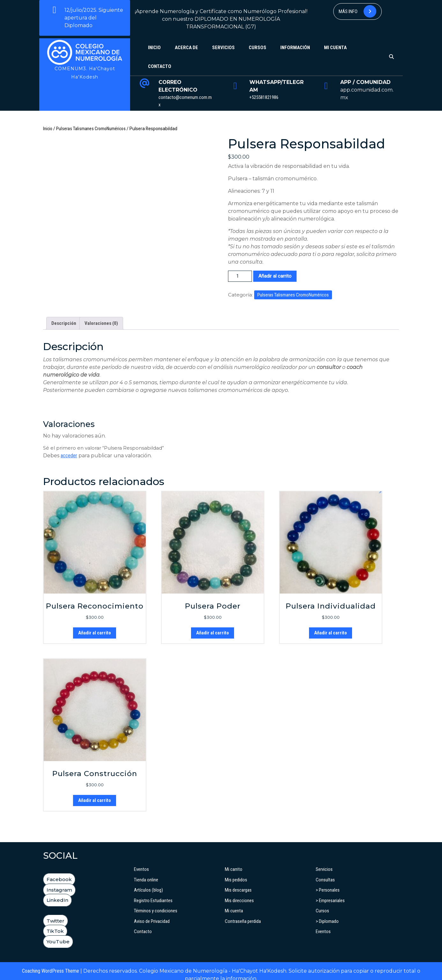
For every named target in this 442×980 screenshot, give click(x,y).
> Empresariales (330, 893)
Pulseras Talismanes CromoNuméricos (91, 129)
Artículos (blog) (148, 882)
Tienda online (146, 872)
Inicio (154, 48)
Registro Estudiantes (153, 893)
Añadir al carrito (275, 276)
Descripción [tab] (64, 316)
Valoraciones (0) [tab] (101, 316)
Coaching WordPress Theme (51, 963)
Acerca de (186, 48)
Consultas (325, 872)
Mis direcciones (239, 893)
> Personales (328, 882)
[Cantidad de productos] (240, 276)
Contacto (160, 66)
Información (295, 48)
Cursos (258, 48)
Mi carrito (234, 862)
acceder (69, 448)
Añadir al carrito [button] (95, 625)
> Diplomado (327, 914)
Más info (357, 11)
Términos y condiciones (156, 903)
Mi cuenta (335, 48)
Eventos (141, 862)
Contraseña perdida (243, 914)
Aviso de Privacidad (152, 914)
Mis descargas (238, 882)
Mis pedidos (236, 872)
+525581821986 (264, 97)
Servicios (223, 48)
